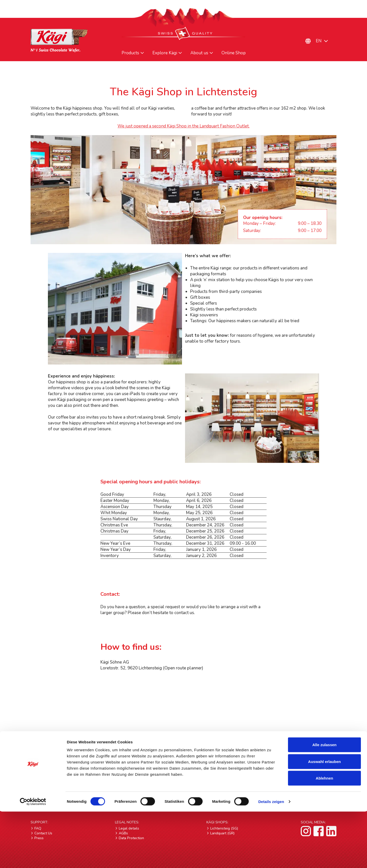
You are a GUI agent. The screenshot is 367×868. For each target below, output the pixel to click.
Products (130, 53)
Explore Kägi (165, 53)
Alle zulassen (324, 801)
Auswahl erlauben (324, 818)
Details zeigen (271, 858)
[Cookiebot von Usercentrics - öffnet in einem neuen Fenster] (33, 858)
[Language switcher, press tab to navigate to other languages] (325, 41)
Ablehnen (324, 834)
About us (199, 53)
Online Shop (234, 53)
